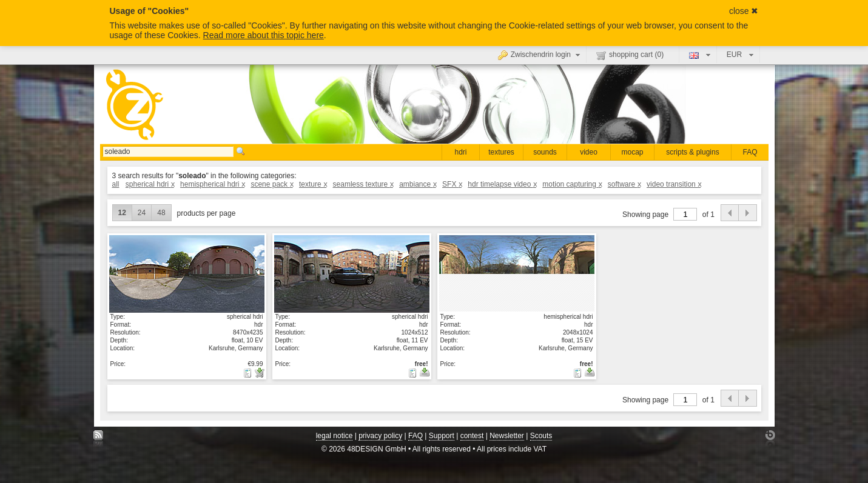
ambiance (418, 184)
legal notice (335, 436)
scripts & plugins (692, 152)
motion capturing (572, 184)
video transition (674, 184)
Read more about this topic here (264, 35)
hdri (460, 152)
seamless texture (363, 184)
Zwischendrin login (540, 55)
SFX (452, 184)
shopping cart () (630, 55)
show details (187, 273)
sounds (545, 152)
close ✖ (744, 11)
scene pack (271, 184)
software (624, 184)
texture (313, 184)
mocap (632, 152)
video (589, 152)
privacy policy (380, 436)
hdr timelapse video (502, 184)
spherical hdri (150, 184)
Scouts (541, 436)
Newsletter (507, 436)
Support (442, 436)
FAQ (750, 152)
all (116, 184)
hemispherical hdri (212, 184)
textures (501, 152)
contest (472, 436)
